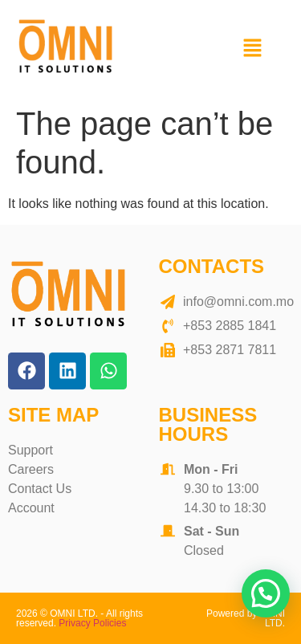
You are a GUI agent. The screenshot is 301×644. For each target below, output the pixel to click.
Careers (31, 469)
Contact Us (40, 489)
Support (31, 450)
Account (31, 508)
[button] (253, 49)
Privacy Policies (92, 623)
